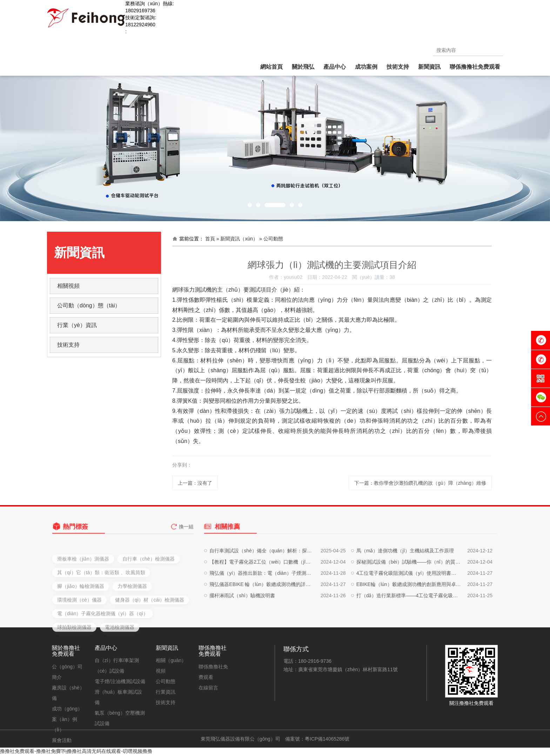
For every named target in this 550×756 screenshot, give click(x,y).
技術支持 (68, 345)
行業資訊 (166, 692)
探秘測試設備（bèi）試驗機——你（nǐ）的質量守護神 (409, 583)
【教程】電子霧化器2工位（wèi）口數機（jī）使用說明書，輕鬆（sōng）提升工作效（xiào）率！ (262, 583)
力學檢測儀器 (132, 617)
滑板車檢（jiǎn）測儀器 (83, 590)
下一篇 (420, 488)
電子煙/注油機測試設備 (120, 681)
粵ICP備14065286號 (327, 739)
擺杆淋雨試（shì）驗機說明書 (242, 617)
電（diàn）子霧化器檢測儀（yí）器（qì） (103, 644)
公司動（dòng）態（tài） (89, 305)
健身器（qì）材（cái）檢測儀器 (150, 631)
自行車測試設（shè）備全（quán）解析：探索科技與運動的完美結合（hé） (262, 572)
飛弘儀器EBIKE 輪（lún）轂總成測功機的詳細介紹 (262, 605)
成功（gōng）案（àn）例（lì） (67, 719)
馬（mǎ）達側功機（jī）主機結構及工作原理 (405, 572)
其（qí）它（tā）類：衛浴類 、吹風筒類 (101, 603)
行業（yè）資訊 (77, 325)
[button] (250, 205)
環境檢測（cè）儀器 (79, 631)
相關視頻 (68, 286)
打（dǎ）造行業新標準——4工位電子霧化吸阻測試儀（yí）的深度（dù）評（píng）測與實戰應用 (409, 617)
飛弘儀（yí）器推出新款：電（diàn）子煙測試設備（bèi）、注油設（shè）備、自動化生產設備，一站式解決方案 (262, 594)
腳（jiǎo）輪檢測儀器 (81, 617)
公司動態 (166, 681)
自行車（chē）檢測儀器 (149, 590)
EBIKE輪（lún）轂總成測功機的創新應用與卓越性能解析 (409, 605)
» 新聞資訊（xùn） (237, 239)
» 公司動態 (271, 239)
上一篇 (195, 488)
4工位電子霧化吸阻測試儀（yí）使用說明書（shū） (409, 594)
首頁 (210, 239)
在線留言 (208, 688)
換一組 (186, 532)
